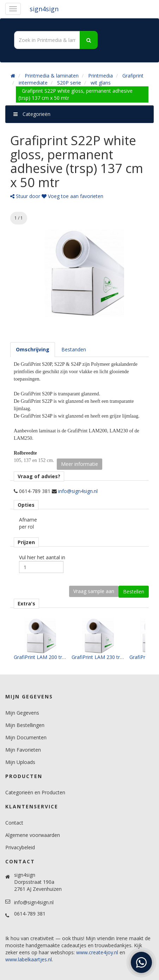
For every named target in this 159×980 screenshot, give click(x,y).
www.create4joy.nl (97, 952)
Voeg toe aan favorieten (72, 196)
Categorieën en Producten (35, 792)
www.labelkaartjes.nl (29, 959)
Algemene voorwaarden (33, 835)
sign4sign (44, 9)
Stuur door (25, 196)
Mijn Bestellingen (25, 725)
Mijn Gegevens (22, 713)
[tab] (33, 350)
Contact (14, 823)
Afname (28, 520)
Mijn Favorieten (23, 750)
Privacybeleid (20, 847)
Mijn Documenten (26, 737)
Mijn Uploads (20, 762)
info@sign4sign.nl (78, 491)
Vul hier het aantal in (42, 557)
